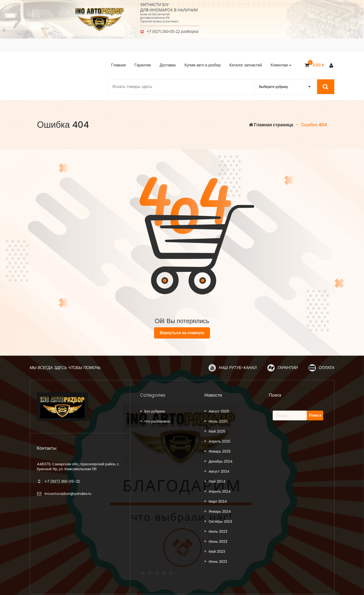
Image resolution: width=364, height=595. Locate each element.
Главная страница (271, 125)
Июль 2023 (218, 531)
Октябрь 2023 (220, 521)
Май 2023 (217, 551)
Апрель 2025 (219, 441)
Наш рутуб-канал (238, 368)
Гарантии (288, 368)
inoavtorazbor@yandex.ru (68, 494)
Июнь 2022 (218, 561)
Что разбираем (157, 421)
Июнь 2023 (218, 541)
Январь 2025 (219, 451)
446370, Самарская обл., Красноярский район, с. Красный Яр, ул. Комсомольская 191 (78, 466)
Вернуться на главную (182, 333)
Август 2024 (219, 471)
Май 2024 (217, 481)
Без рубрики (155, 411)
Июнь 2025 (218, 421)
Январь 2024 (219, 511)
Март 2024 (218, 501)
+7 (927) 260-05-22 (62, 481)
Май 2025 (217, 431)
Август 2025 (219, 411)
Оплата (327, 368)
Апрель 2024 (219, 491)
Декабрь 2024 (220, 461)
